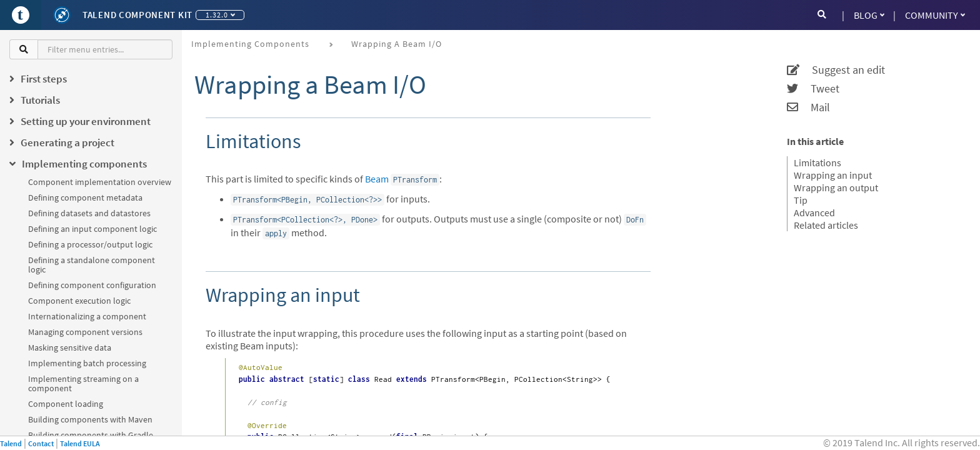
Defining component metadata (85, 197)
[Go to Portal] (21, 15)
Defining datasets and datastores (89, 213)
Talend (11, 443)
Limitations (817, 162)
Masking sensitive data (70, 347)
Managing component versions (85, 332)
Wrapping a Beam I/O (397, 44)
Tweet (813, 89)
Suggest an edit (836, 70)
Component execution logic (79, 301)
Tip (801, 200)
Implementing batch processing (87, 363)
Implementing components (250, 44)
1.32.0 (220, 15)
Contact (41, 443)
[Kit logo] (62, 15)
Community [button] (935, 15)
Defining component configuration (92, 285)
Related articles (826, 225)
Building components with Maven (90, 419)
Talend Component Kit (137, 15)
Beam (377, 179)
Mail (808, 107)
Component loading (66, 404)
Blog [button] (869, 15)
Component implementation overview (100, 182)
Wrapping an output (836, 187)
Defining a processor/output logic (90, 244)
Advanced (814, 212)
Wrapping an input (833, 175)
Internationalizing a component (87, 316)
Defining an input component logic (92, 229)
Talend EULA (80, 443)
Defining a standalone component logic (92, 265)
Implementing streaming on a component (83, 383)
